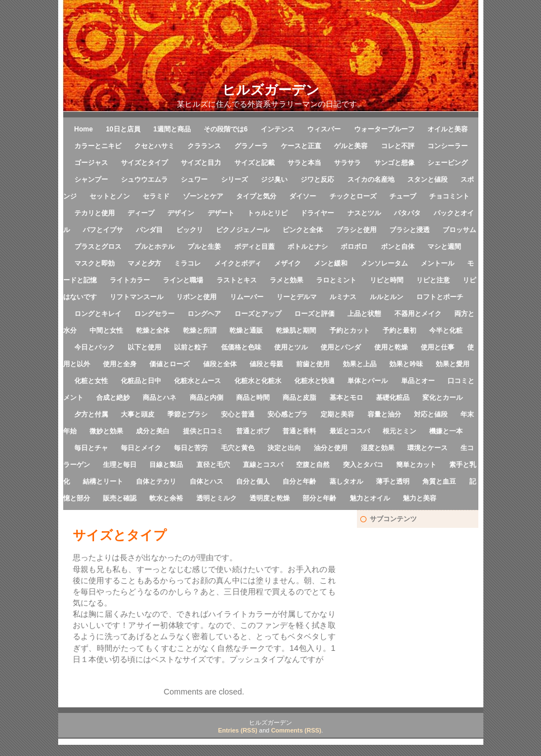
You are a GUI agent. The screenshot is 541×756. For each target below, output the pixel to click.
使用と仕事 (437, 347)
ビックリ (190, 230)
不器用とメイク (418, 314)
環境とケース (427, 448)
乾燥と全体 (153, 330)
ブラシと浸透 (410, 230)
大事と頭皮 (138, 414)
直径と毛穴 (213, 465)
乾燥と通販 (246, 330)
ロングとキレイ (98, 314)
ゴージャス (91, 163)
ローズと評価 (314, 314)
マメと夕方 (144, 263)
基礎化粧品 (393, 398)
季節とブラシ (187, 414)
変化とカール (443, 398)
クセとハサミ (154, 146)
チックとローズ (353, 196)
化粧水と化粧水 (258, 381)
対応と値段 (431, 414)
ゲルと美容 (351, 146)
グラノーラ (251, 146)
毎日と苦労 (191, 448)
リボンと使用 (196, 297)
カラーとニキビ (98, 146)
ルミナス (343, 297)
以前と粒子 (191, 347)
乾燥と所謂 (200, 330)
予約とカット (350, 330)
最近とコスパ (350, 431)
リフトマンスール (137, 297)
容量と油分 (384, 414)
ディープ (141, 213)
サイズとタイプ (144, 163)
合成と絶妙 (113, 398)
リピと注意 (433, 280)
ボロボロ (354, 247)
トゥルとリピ (267, 213)
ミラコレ (187, 263)
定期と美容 (337, 414)
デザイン (181, 213)
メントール (437, 263)
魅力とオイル (370, 498)
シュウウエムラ (144, 179)
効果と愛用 (453, 364)
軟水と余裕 (166, 498)
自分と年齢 (299, 481)
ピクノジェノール (243, 230)
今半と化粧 (446, 330)
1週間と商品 (172, 129)
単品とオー (418, 381)
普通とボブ (253, 431)
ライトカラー (130, 280)
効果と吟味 (406, 364)
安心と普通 (238, 414)
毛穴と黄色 (238, 448)
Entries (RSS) (238, 730)
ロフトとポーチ (440, 297)
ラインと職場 (183, 280)
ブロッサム (459, 230)
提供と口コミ (203, 431)
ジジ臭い (274, 179)
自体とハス (206, 481)
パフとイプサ (103, 230)
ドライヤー (317, 213)
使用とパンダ (341, 347)
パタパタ (407, 213)
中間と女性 (106, 330)
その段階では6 (226, 129)
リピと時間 (387, 280)
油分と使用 (331, 448)
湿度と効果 (378, 448)
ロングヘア (204, 314)
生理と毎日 (120, 465)
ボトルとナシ (308, 247)
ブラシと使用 (356, 230)
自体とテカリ (156, 481)
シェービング (448, 163)
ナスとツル (364, 213)
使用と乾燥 (391, 347)
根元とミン (399, 431)
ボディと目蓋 (255, 247)
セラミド (156, 196)
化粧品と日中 (141, 381)
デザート (221, 213)
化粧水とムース (197, 381)
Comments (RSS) (296, 730)
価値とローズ (170, 364)
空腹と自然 (313, 465)
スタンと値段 (427, 179)
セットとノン (110, 196)
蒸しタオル (346, 481)
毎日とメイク (141, 448)
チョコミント (449, 196)
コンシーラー (448, 146)
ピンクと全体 (303, 230)
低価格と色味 (241, 347)
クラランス (204, 146)
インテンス (277, 129)
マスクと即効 (95, 263)
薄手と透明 (393, 481)
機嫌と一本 (446, 431)
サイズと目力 (201, 163)
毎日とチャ (91, 448)
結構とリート (103, 481)
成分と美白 (153, 431)
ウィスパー (324, 129)
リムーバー (247, 297)
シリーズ (234, 179)
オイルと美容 (448, 129)
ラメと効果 (286, 280)
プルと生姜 (204, 247)
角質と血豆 (439, 481)
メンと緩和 (331, 263)
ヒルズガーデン (271, 90)
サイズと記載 (255, 163)
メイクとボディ (238, 263)
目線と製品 (166, 465)
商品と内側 (206, 398)
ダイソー (303, 196)
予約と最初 (399, 330)
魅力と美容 (420, 498)
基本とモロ (346, 398)
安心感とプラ (288, 414)
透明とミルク (217, 498)
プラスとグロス (98, 247)
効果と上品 (360, 364)
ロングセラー (154, 314)
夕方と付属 (91, 414)
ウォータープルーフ (384, 129)
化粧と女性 (91, 381)
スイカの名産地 (371, 179)
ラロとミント (336, 280)
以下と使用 (144, 347)
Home (84, 129)
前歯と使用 (313, 364)
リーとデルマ (297, 297)
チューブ (403, 196)
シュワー (194, 179)
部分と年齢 (319, 498)
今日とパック (95, 347)
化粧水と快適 (314, 381)
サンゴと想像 (394, 163)
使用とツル (291, 347)
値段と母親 (266, 364)
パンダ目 (149, 230)
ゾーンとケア (203, 196)
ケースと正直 (301, 146)
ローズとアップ (258, 314)
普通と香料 (299, 431)
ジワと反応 (317, 179)
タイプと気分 (256, 196)
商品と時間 (253, 398)
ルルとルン (387, 297)
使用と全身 (120, 364)
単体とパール (368, 381)
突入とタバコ (363, 465)
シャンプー (91, 179)
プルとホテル (154, 247)
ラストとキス (237, 280)
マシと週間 (444, 247)
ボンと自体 (398, 247)
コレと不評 (398, 146)
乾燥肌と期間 (296, 330)
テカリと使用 (95, 213)
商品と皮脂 (299, 398)
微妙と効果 (106, 431)
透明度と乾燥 (270, 498)
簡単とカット (416, 465)
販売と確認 (120, 498)
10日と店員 (123, 129)
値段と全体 (220, 364)
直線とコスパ (263, 465)
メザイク (288, 263)
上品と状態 (364, 314)
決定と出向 (284, 448)
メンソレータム (384, 263)
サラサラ (347, 163)
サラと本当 (304, 163)
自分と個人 (253, 481)
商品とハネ (159, 398)
